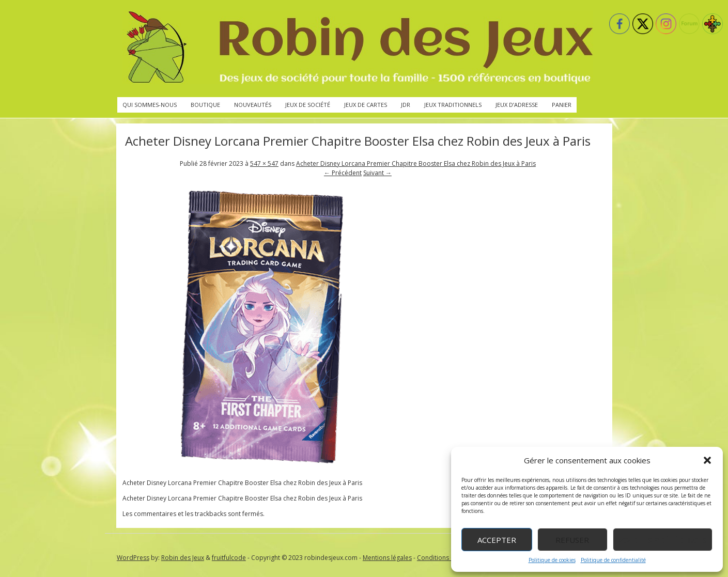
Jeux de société (308, 105)
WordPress (133, 558)
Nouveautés (253, 105)
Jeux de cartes (366, 105)
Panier (562, 105)
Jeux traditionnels (453, 105)
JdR (406, 105)
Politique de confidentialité (613, 560)
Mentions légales (387, 558)
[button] (707, 460)
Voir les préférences (663, 540)
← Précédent (343, 173)
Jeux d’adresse (517, 105)
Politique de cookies (552, 560)
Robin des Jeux (183, 558)
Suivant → (377, 173)
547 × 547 (264, 163)
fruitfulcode (229, 558)
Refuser (572, 540)
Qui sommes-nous (150, 105)
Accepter (497, 540)
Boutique (205, 105)
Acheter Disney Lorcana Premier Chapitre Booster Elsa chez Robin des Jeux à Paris (416, 163)
